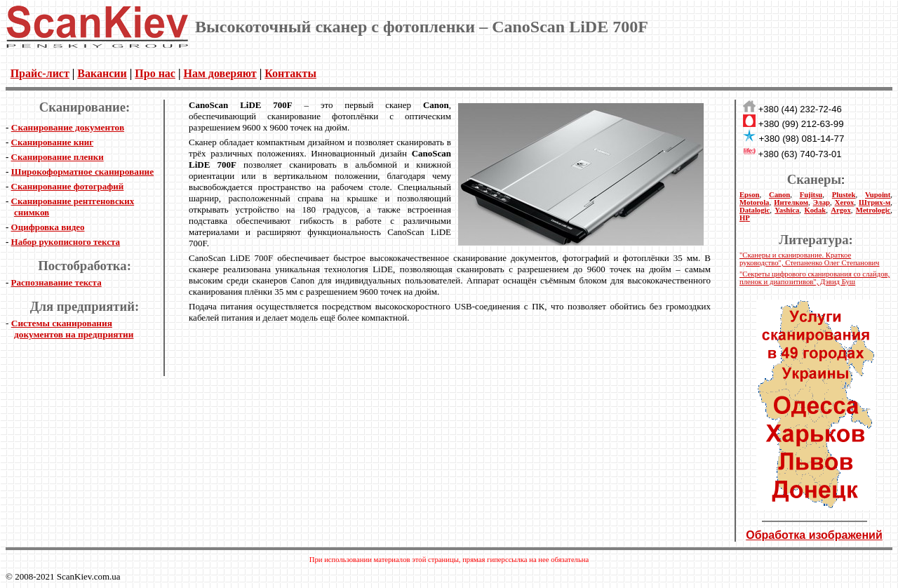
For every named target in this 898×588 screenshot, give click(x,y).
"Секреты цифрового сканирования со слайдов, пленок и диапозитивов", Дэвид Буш (815, 278)
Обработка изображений (814, 535)
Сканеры (814, 179)
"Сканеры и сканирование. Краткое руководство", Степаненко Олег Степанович (809, 259)
